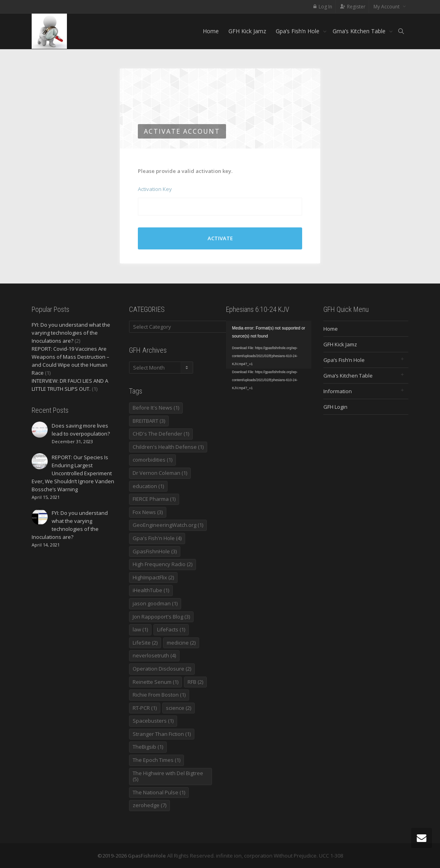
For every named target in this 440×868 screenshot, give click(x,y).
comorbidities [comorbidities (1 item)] (152, 460)
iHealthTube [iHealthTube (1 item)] (151, 590)
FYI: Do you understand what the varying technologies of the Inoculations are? (71, 333)
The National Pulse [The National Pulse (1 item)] (159, 792)
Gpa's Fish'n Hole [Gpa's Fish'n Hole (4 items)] (157, 538)
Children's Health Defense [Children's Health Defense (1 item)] (168, 447)
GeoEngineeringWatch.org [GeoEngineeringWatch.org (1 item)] (168, 525)
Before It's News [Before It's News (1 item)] (156, 408)
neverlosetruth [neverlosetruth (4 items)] (154, 655)
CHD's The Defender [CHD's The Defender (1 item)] (161, 434)
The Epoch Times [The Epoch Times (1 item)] (156, 760)
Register (356, 7)
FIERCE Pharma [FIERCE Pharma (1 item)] (154, 499)
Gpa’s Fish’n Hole (298, 31)
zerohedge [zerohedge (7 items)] (149, 805)
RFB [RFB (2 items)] (195, 682)
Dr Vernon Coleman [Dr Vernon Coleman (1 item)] (160, 473)
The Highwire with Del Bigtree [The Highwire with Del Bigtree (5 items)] (168, 776)
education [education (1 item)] (148, 486)
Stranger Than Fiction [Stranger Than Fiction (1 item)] (162, 734)
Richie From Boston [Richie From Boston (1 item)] (159, 695)
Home (211, 31)
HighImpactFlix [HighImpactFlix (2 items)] (153, 577)
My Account (387, 7)
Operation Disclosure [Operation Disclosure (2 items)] (162, 669)
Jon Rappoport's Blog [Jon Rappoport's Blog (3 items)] (161, 617)
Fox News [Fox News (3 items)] (148, 512)
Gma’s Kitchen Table (360, 31)
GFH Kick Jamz (247, 31)
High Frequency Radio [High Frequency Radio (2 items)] (162, 564)
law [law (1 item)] (140, 629)
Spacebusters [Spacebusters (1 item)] (153, 721)
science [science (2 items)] (179, 708)
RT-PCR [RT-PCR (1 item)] (145, 708)
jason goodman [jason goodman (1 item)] (155, 603)
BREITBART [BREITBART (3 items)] (149, 421)
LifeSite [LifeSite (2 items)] (145, 643)
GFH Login (335, 407)
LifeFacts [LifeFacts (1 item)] (171, 629)
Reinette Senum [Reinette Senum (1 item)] (155, 682)
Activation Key (155, 189)
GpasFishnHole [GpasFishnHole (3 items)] (155, 551)
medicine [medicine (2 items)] (181, 643)
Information (338, 391)
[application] (269, 345)
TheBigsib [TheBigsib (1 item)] (148, 747)
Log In (325, 7)
